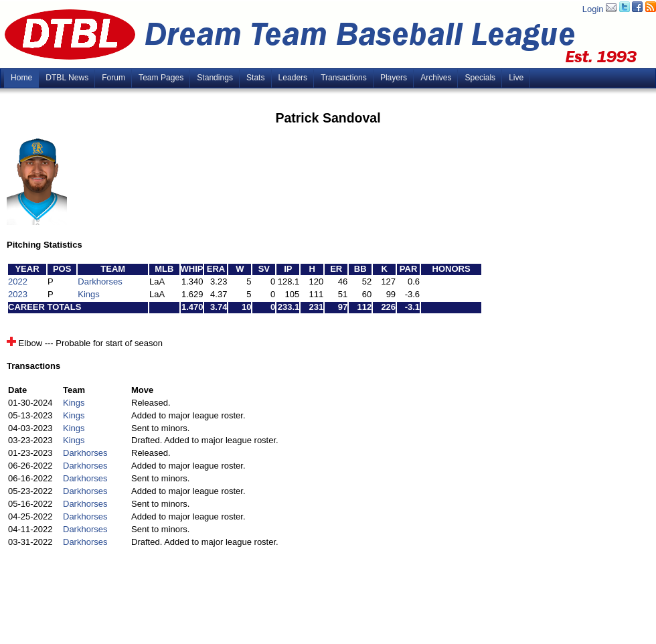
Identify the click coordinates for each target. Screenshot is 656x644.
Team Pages (161, 78)
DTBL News (67, 78)
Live (516, 78)
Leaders (293, 78)
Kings (89, 294)
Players (394, 78)
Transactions (344, 78)
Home (21, 78)
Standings (215, 78)
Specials (480, 78)
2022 (18, 281)
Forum (113, 78)
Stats (256, 78)
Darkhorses (100, 281)
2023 (18, 294)
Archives (436, 78)
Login (593, 9)
